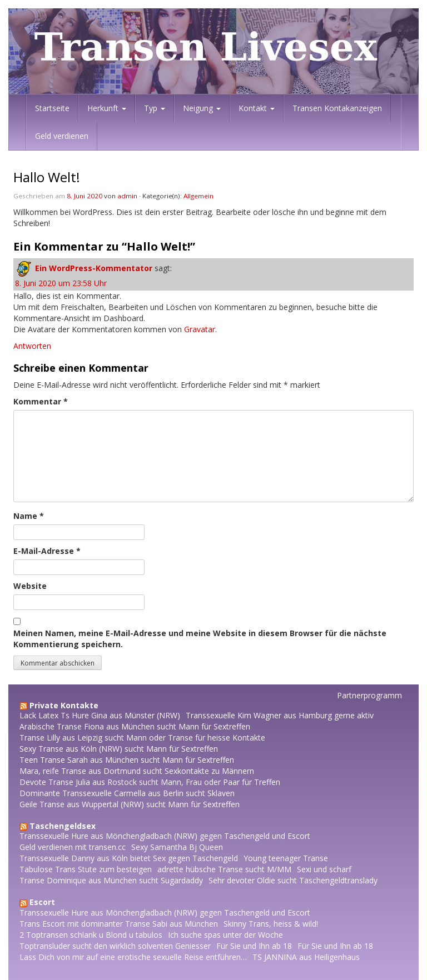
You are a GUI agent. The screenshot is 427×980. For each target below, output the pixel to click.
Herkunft (107, 108)
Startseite (52, 108)
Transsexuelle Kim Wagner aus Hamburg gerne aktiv (280, 715)
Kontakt (257, 108)
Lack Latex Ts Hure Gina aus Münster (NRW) (100, 715)
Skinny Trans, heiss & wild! (271, 924)
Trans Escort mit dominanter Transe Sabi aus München (119, 924)
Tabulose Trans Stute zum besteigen (86, 869)
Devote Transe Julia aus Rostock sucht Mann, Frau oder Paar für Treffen (150, 782)
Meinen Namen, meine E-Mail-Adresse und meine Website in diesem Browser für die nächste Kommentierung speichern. (200, 639)
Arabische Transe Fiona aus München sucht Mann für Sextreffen (135, 726)
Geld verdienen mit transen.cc (73, 847)
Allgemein (198, 196)
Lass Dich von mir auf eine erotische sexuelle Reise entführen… (133, 957)
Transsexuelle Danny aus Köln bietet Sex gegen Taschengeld (129, 858)
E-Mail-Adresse (47, 551)
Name (29, 516)
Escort (42, 902)
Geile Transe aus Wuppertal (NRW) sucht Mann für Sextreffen (130, 804)
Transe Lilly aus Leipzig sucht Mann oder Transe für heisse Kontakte (142, 737)
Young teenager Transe (286, 858)
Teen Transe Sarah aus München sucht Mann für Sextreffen (127, 760)
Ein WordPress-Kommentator (94, 268)
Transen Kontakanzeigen (337, 108)
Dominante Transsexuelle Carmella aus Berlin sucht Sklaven (127, 793)
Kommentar (41, 401)
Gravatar (200, 329)
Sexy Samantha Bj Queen (177, 847)
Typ (155, 108)
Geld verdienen (62, 136)
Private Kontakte (64, 705)
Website (30, 586)
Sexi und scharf (324, 869)
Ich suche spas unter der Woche (225, 935)
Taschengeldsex (63, 826)
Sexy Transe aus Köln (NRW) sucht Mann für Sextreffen (119, 749)
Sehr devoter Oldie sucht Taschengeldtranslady (293, 880)
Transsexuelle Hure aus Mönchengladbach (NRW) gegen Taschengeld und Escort (165, 836)
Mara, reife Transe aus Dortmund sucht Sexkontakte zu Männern (137, 771)
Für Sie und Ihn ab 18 (254, 946)
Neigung (202, 108)
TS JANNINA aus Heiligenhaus (306, 957)
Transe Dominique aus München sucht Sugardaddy (111, 880)
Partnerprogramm (369, 695)
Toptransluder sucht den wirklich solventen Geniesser (115, 946)
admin (127, 196)
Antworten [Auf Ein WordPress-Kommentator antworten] (32, 346)
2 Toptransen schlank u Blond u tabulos (91, 935)
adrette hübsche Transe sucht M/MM (224, 869)
